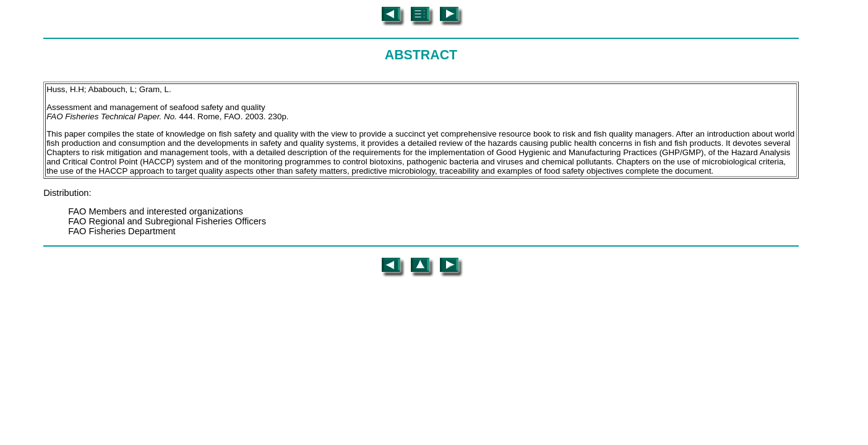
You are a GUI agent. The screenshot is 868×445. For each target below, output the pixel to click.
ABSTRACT (421, 55)
